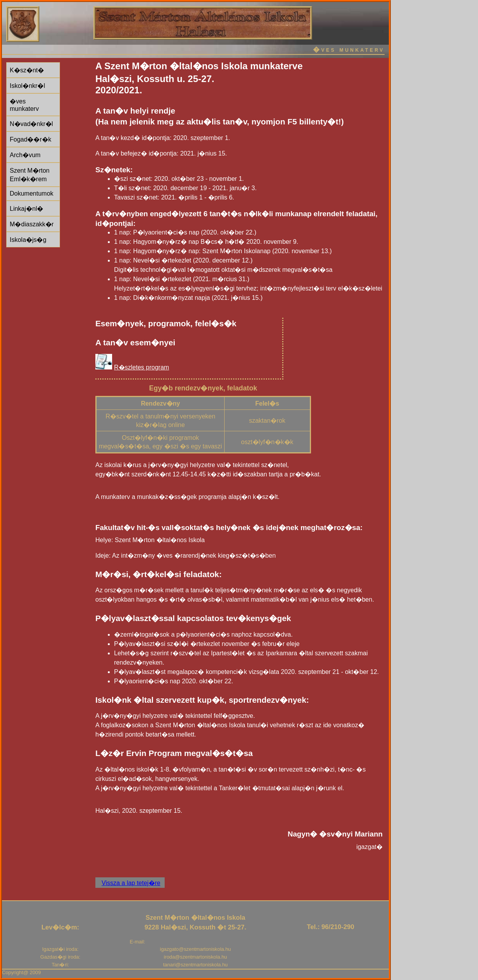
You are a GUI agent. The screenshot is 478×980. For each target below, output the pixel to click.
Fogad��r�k (31, 139)
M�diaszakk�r (32, 224)
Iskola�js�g (28, 240)
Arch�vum (25, 155)
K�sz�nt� (27, 70)
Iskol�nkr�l (27, 86)
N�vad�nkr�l (31, 124)
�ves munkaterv (24, 105)
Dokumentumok (32, 193)
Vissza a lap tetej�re (131, 883)
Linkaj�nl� (26, 209)
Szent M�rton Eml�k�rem (30, 175)
